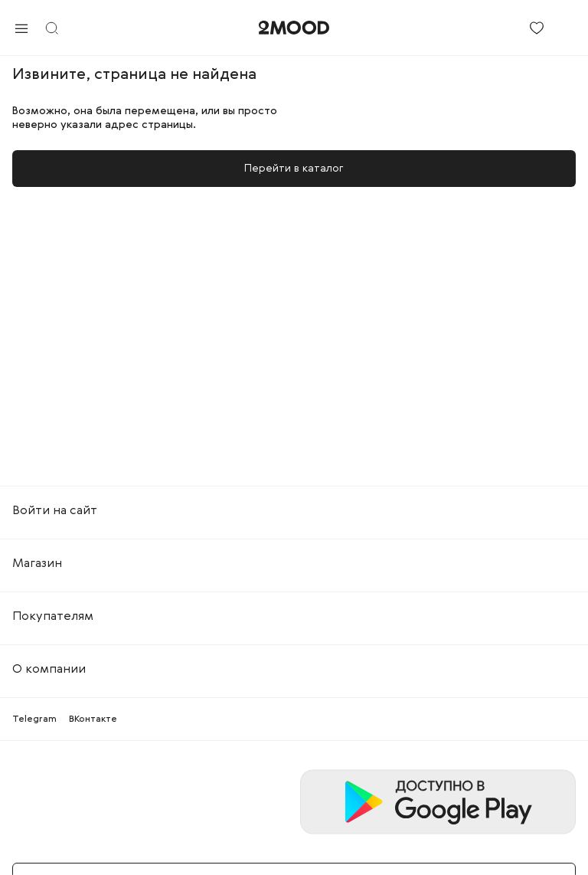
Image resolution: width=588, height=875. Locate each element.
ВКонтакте (93, 719)
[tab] (294, 511)
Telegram (34, 719)
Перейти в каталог (294, 169)
